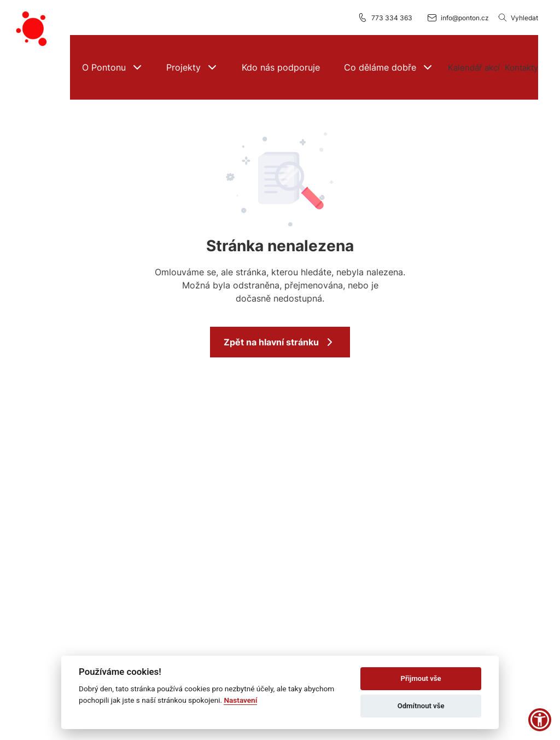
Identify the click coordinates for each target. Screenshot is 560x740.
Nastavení (240, 700)
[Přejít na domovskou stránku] (33, 29)
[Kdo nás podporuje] (281, 67)
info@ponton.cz (458, 18)
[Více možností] (474, 67)
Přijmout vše (421, 678)
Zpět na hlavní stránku (280, 342)
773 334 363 (385, 18)
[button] (112, 67)
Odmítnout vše (421, 706)
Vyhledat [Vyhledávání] (518, 18)
